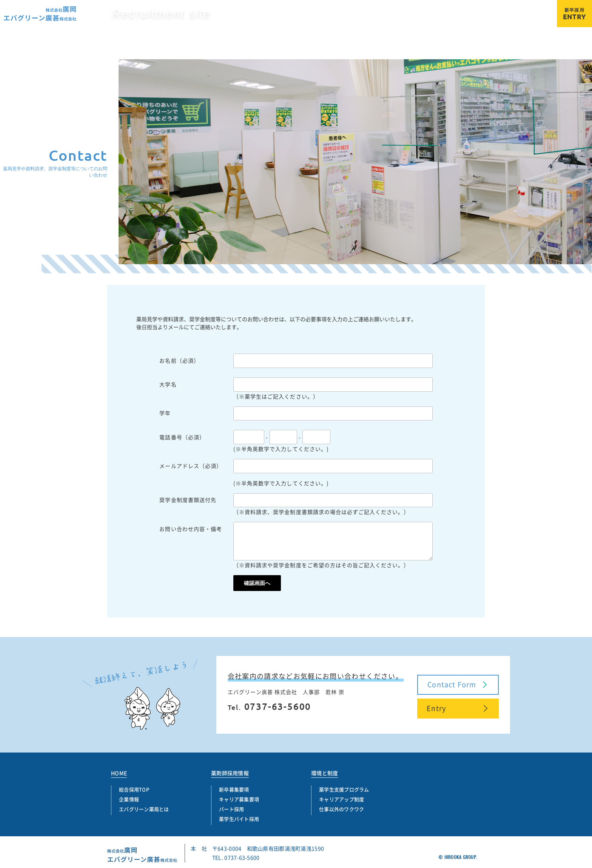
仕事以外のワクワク (341, 809)
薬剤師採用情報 (230, 773)
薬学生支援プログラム (344, 789)
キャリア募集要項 (433, 19)
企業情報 (474, 8)
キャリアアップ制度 (341, 799)
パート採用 (479, 19)
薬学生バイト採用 (526, 19)
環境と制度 (325, 773)
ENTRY (574, 14)
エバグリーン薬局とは (522, 8)
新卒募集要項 (384, 19)
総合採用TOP (435, 8)
